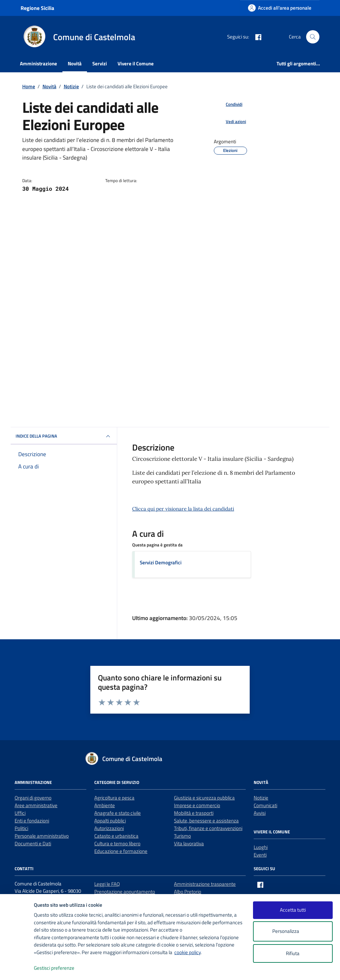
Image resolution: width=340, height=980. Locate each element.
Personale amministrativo (42, 836)
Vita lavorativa (189, 843)
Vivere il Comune (136, 64)
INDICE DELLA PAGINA (64, 436)
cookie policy (187, 952)
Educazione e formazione (121, 851)
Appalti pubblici (110, 821)
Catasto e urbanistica (116, 836)
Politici (21, 828)
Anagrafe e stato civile (118, 813)
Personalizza (293, 931)
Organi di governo (33, 798)
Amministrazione (39, 64)
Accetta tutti (293, 910)
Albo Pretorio (188, 892)
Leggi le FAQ (107, 884)
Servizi (100, 64)
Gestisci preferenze (61, 968)
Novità (75, 64)
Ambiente (105, 805)
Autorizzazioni (109, 828)
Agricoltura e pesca (114, 798)
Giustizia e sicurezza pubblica (204, 798)
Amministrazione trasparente (205, 884)
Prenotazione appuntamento (125, 892)
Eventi (260, 855)
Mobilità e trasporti (194, 813)
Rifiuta (293, 953)
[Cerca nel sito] (313, 37)
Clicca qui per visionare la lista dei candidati (183, 509)
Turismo (182, 836)
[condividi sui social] (229, 105)
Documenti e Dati (33, 843)
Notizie (261, 798)
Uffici (20, 813)
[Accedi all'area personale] (280, 8)
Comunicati (265, 805)
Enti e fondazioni (32, 821)
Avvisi (260, 813)
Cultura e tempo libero (117, 843)
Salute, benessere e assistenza (206, 821)
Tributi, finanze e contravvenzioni (208, 828)
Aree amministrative (36, 805)
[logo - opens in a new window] (17, 968)
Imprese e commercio (197, 805)
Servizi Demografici (161, 562)
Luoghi (261, 847)
